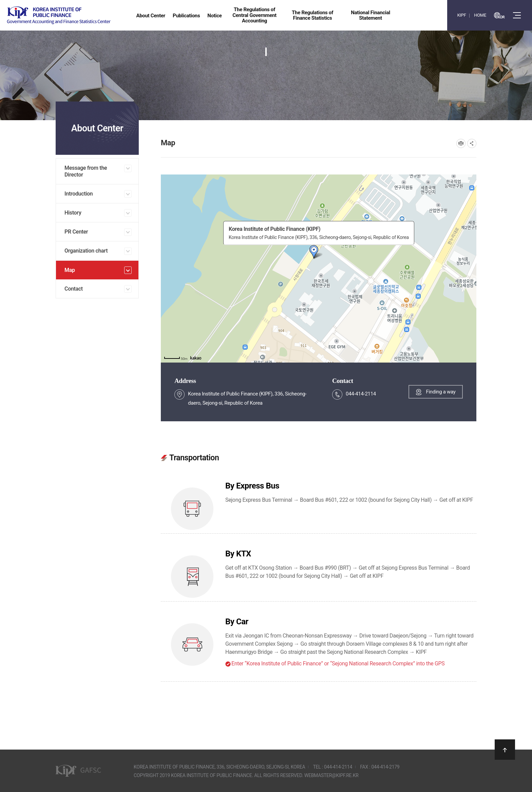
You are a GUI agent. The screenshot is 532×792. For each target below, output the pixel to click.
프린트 (461, 143)
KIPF (462, 15)
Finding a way (441, 392)
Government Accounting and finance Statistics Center (59, 15)
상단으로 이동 (505, 750)
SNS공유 (472, 143)
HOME (480, 15)
